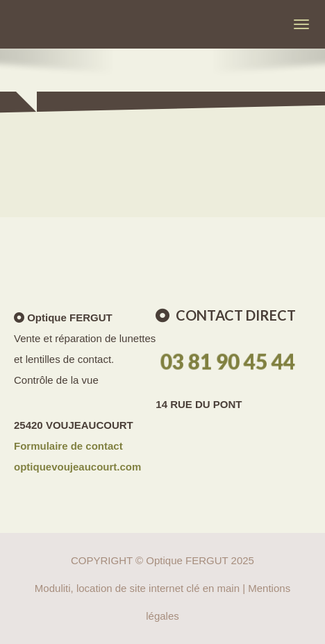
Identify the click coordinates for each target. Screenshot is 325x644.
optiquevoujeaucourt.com (77, 467)
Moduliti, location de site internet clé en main (137, 588)
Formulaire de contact (68, 446)
